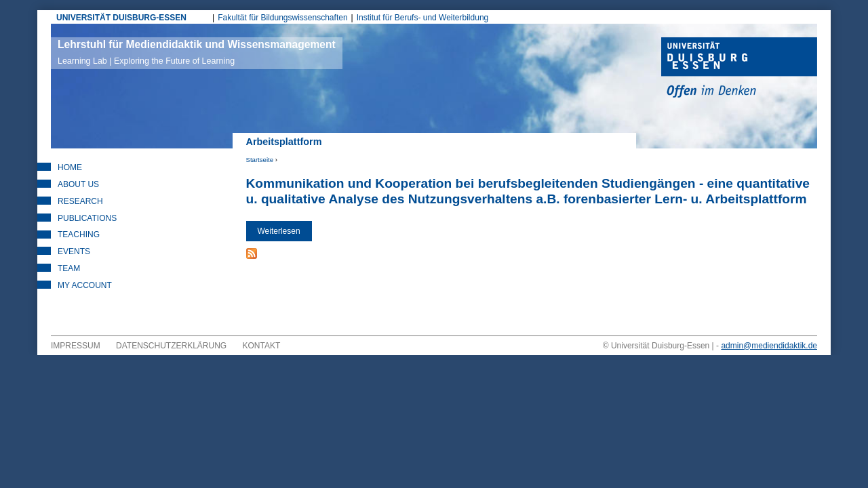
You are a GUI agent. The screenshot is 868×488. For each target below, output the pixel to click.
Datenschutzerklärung (171, 346)
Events (74, 251)
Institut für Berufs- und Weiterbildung (423, 18)
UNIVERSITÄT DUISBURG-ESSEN (121, 18)
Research (80, 201)
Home (70, 167)
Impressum (76, 346)
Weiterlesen (285, 234)
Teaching (79, 235)
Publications (87, 218)
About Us (78, 184)
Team (69, 268)
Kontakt (262, 346)
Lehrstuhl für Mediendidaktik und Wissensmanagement (197, 52)
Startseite (260, 160)
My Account (85, 285)
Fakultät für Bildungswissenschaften (282, 18)
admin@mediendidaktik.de (769, 346)
